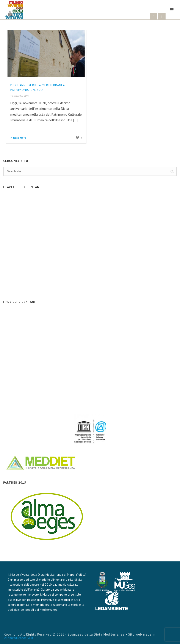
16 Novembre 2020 (20, 96)
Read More (18, 138)
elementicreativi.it (19, 638)
